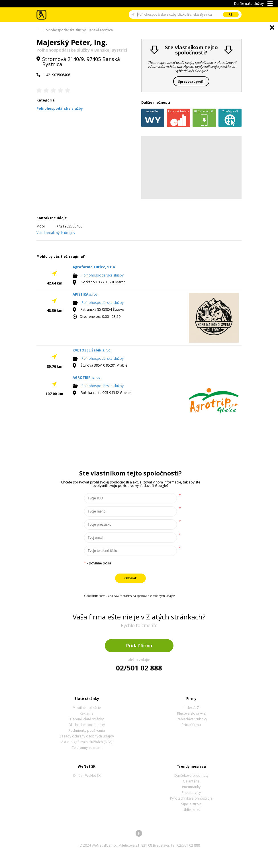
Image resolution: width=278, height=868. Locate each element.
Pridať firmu (139, 646)
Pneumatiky (191, 787)
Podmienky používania (87, 730)
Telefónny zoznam (87, 748)
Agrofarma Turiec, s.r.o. (94, 267)
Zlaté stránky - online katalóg (42, 15)
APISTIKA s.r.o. (86, 294)
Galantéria (191, 781)
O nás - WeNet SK (87, 775)
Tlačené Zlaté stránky (87, 719)
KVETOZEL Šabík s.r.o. (92, 350)
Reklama (87, 713)
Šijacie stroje (191, 804)
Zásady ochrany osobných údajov (87, 736)
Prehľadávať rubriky (191, 719)
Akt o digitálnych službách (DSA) (87, 742)
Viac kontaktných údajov (56, 233)
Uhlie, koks (191, 810)
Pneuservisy (191, 793)
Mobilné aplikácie (87, 708)
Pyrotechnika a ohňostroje (191, 798)
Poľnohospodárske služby (103, 276)
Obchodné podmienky (87, 725)
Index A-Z (191, 708)
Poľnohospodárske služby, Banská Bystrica (78, 30)
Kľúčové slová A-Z (191, 713)
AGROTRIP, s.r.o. (87, 378)
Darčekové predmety (191, 775)
